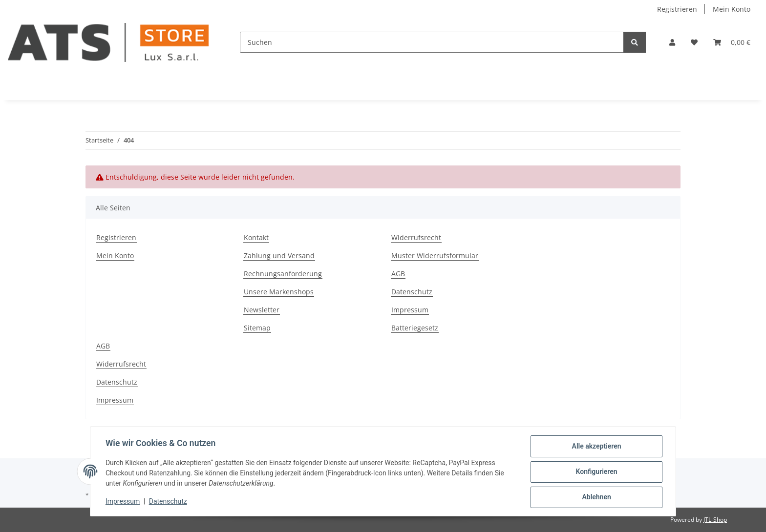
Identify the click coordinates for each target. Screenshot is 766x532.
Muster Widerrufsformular (435, 256)
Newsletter (262, 310)
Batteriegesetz (415, 328)
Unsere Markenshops (279, 292)
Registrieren (677, 9)
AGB (398, 274)
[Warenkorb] (732, 42)
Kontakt (256, 237)
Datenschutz (412, 292)
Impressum (410, 310)
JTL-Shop (715, 520)
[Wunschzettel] (694, 42)
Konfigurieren (596, 472)
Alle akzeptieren (596, 447)
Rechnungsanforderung (283, 274)
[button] (672, 42)
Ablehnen (596, 497)
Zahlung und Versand (279, 256)
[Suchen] (432, 42)
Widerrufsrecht (416, 237)
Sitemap (257, 328)
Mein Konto (732, 9)
